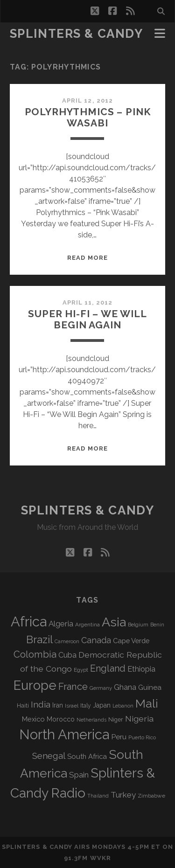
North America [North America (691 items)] (64, 735)
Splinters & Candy (77, 34)
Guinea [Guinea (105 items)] (150, 687)
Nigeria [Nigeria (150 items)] (139, 719)
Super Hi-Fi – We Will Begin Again (87, 319)
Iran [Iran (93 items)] (58, 705)
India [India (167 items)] (41, 705)
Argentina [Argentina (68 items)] (87, 625)
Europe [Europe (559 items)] (35, 685)
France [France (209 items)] (73, 687)
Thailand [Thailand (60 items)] (98, 796)
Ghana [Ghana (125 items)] (125, 687)
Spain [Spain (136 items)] (79, 775)
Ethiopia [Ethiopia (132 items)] (141, 669)
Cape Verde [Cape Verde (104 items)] (131, 641)
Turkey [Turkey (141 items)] (123, 795)
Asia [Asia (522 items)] (114, 622)
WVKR (101, 858)
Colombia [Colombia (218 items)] (35, 654)
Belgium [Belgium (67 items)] (138, 625)
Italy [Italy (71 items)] (86, 706)
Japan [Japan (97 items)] (102, 705)
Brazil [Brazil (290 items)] (39, 639)
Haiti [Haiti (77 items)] (23, 705)
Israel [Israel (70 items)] (72, 706)
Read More (87, 258)
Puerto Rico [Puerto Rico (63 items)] (142, 737)
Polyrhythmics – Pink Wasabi (88, 117)
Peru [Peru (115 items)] (119, 737)
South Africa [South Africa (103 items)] (87, 756)
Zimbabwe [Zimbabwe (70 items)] (151, 796)
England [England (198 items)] (108, 668)
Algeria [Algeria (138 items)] (61, 624)
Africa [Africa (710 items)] (29, 621)
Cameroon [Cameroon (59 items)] (67, 641)
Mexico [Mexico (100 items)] (33, 719)
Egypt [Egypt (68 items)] (81, 670)
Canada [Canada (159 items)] (96, 640)
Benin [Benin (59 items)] (157, 625)
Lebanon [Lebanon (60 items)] (123, 706)
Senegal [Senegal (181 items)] (49, 756)
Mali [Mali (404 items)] (147, 703)
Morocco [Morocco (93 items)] (61, 719)
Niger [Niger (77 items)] (116, 719)
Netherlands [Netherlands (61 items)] (91, 720)
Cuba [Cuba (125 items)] (67, 655)
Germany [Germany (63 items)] (101, 688)
